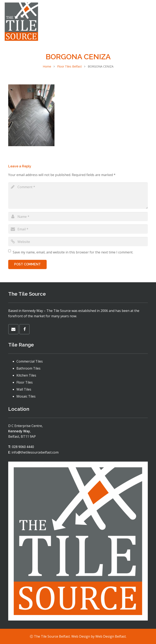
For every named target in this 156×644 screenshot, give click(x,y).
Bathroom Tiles (28, 368)
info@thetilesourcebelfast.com (35, 452)
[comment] (78, 196)
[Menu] (136, 22)
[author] (78, 217)
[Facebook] (149, 22)
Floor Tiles (25, 382)
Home (47, 66)
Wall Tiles (24, 389)
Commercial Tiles (30, 361)
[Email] (13, 329)
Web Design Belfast (111, 636)
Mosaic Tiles (26, 396)
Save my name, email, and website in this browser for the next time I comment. (73, 252)
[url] (78, 242)
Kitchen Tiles (26, 375)
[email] (78, 229)
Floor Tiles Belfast (69, 66)
